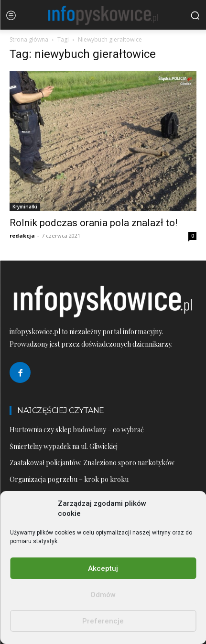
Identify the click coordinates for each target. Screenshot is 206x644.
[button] (195, 15)
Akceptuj (103, 568)
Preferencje (103, 621)
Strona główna (29, 39)
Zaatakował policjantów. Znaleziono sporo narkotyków (92, 463)
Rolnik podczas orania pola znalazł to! (93, 223)
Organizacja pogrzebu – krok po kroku (69, 479)
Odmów (103, 595)
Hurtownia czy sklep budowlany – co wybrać (77, 430)
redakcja (22, 235)
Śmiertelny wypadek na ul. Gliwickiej (64, 446)
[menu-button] (11, 15)
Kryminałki (25, 207)
